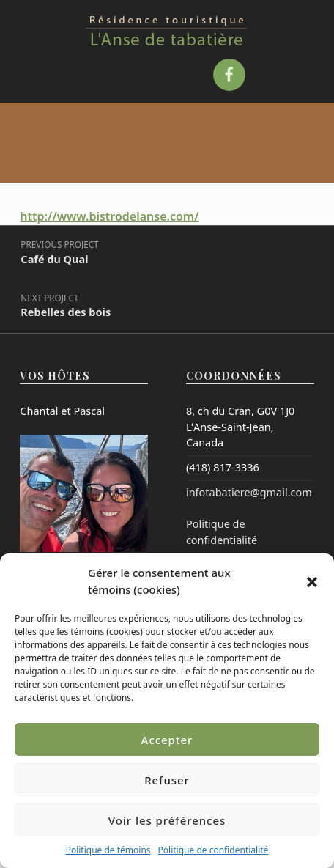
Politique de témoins (108, 850)
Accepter (167, 740)
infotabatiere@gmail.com (249, 492)
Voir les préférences (167, 820)
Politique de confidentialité (214, 850)
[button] (312, 581)
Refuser (167, 780)
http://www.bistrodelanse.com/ (109, 216)
